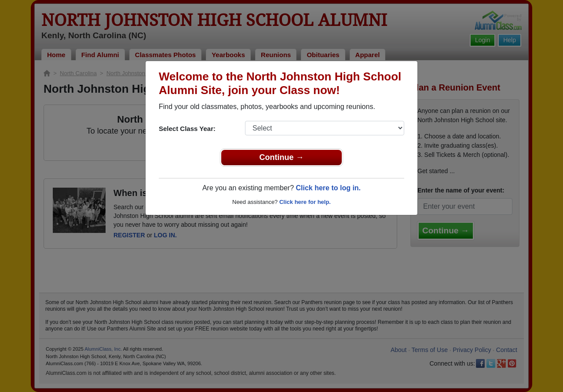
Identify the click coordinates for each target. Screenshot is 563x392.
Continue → (282, 157)
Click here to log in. (328, 188)
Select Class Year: (187, 129)
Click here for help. (305, 202)
